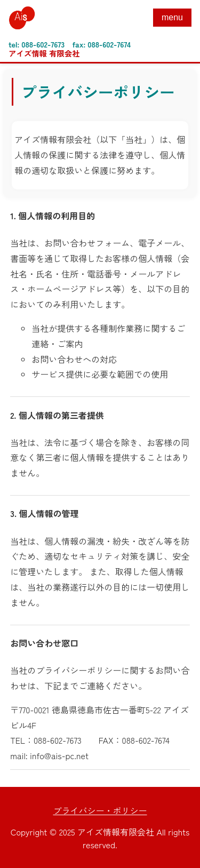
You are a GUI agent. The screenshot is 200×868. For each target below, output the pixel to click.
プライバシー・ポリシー (100, 810)
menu (172, 17)
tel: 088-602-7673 (37, 44)
